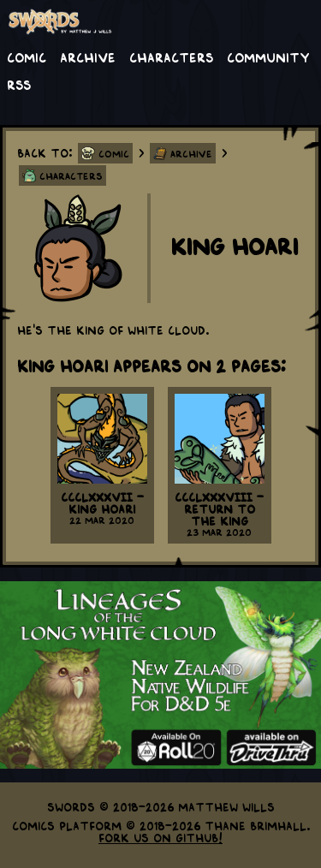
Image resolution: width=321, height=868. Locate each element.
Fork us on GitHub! (160, 837)
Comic (27, 56)
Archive (88, 56)
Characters (171, 56)
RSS (19, 84)
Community (268, 56)
